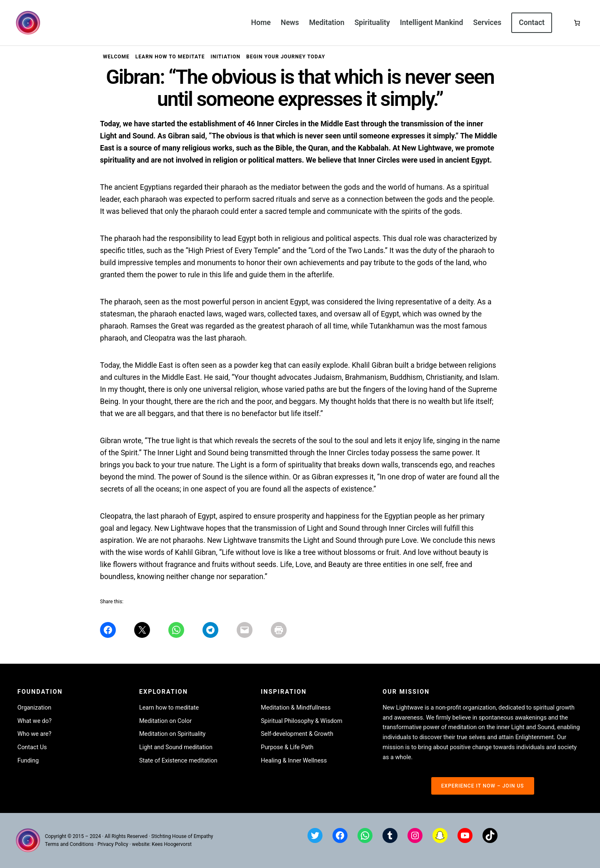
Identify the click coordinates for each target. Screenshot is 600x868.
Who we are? (35, 734)
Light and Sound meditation (176, 747)
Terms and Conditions (69, 844)
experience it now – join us (483, 786)
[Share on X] (142, 630)
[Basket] (577, 23)
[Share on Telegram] (210, 630)
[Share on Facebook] (108, 630)
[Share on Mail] (245, 630)
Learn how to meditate (169, 708)
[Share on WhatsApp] (176, 630)
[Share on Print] (279, 630)
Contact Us (32, 747)
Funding (28, 761)
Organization (34, 708)
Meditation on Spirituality (172, 734)
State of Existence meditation (178, 761)
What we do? (35, 721)
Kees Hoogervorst (172, 844)
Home (261, 23)
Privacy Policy (113, 844)
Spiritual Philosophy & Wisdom (301, 721)
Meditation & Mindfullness (296, 708)
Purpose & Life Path (287, 747)
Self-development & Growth (297, 734)
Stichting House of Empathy (182, 836)
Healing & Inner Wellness (294, 761)
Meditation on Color (165, 721)
